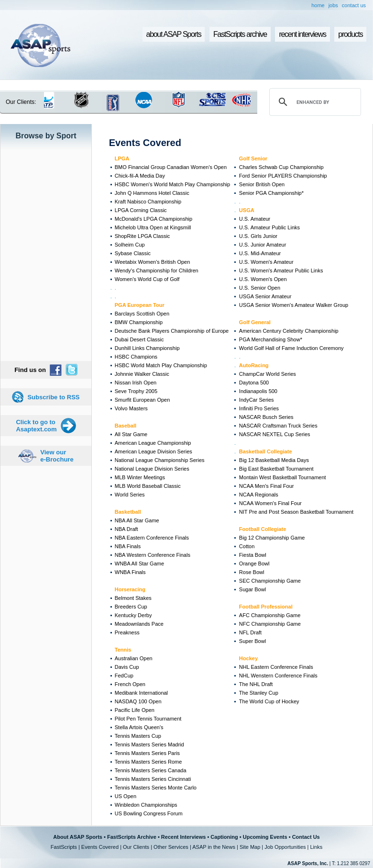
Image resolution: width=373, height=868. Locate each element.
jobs (333, 5)
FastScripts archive (240, 34)
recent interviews (302, 34)
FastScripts (64, 847)
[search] (314, 102)
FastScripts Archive (132, 837)
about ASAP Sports (174, 34)
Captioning (224, 837)
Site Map (250, 847)
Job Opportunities (285, 847)
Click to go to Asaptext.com (36, 426)
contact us (354, 5)
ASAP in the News (214, 847)
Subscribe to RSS (53, 397)
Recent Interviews (184, 837)
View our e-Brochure (57, 456)
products (350, 34)
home (318, 5)
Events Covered (100, 847)
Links (316, 847)
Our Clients (136, 847)
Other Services (171, 847)
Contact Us (306, 837)
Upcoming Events (265, 837)
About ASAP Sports (78, 837)
